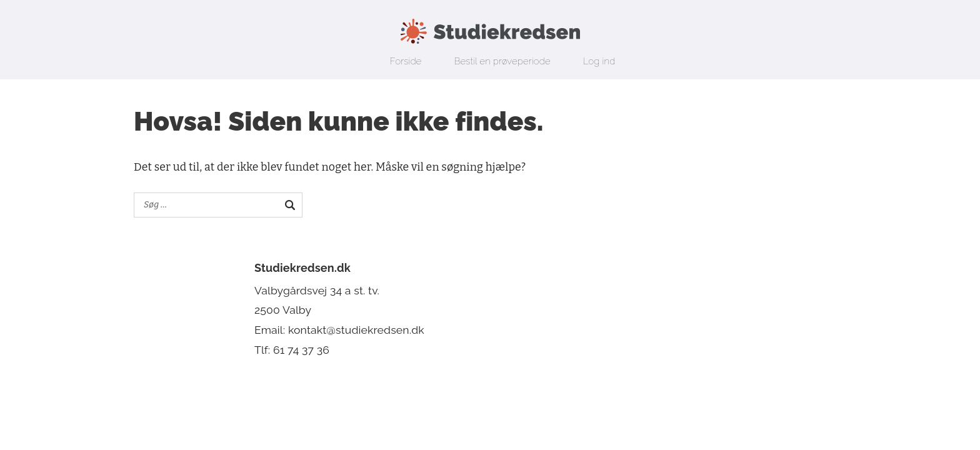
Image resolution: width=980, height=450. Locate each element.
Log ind (599, 61)
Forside (406, 61)
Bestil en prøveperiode (502, 61)
